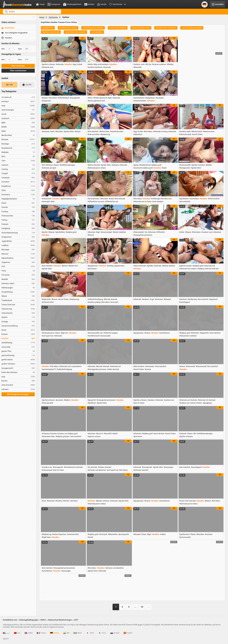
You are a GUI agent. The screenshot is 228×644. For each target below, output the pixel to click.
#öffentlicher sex (112, 202)
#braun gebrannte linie (96, 101)
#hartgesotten (185, 168)
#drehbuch (92, 403)
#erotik (90, 537)
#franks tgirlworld (100, 98)
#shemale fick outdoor (188, 269)
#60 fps (148, 64)
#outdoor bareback (95, 67)
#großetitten (184, 199)
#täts (53, 202)
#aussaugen (169, 467)
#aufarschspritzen (59, 534)
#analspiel (160, 98)
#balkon (67, 400)
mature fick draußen (118, 28)
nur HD (27, 85)
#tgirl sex (64, 333)
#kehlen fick (73, 266)
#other (182, 232)
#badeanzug (105, 134)
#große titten (106, 165)
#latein (193, 534)
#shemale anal (47, 67)
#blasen (51, 232)
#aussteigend (185, 302)
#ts (146, 232)
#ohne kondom (214, 199)
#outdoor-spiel (185, 132)
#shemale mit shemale (206, 400)
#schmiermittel (48, 302)
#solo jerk (114, 302)
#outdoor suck (139, 64)
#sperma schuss (94, 436)
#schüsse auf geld (49, 168)
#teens (56, 165)
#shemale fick (209, 266)
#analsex (145, 299)
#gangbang (207, 403)
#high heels (46, 299)
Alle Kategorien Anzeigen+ (18, 394)
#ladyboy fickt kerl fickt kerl (208, 269)
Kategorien (53, 17)
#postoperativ (124, 534)
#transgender (75, 98)
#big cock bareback (101, 64)
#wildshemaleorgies (67, 165)
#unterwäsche (139, 98)
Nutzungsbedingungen (29, 620)
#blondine (59, 132)
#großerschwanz (48, 400)
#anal (52, 132)
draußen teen (48, 28)
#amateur (74, 501)
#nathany (115, 165)
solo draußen (97, 32)
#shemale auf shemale (188, 400)
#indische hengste (111, 333)
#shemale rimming (160, 132)
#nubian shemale (105, 467)
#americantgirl (106, 232)
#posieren (59, 400)
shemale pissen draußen (93, 28)
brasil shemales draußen (75, 32)
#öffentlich (161, 232)
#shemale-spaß (185, 134)
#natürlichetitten (140, 101)
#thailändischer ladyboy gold (150, 165)
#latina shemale (94, 165)
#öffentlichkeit (63, 98)
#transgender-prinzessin (143, 235)
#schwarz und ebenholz (97, 470)
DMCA (43, 620)
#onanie (148, 369)
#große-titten (69, 132)
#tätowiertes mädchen (188, 336)
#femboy (59, 501)
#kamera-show (209, 132)
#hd (43, 165)
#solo (44, 501)
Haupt (42, 17)
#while (90, 64)
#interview (159, 299)
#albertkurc (138, 134)
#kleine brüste (197, 132)
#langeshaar (150, 98)
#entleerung (192, 299)
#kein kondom (139, 366)
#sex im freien (139, 403)
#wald (164, 168)
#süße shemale (113, 369)
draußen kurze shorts (68, 28)
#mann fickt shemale (117, 199)
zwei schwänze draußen (192, 28)
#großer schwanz (48, 64)
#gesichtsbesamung (68, 199)
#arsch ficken (197, 134)
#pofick (45, 232)
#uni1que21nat (48, 336)
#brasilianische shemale (73, 467)
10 (142, 607)
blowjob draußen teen (141, 28)
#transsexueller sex (95, 333)
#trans (90, 98)
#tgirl (110, 98)
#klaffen (209, 165)
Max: (24, 49)
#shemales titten (48, 436)
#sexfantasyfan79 (49, 369)
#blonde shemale (111, 299)
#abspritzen (46, 101)
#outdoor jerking (94, 302)
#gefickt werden (186, 266)
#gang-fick (92, 400)
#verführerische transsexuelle (99, 336)
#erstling (110, 266)
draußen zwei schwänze (166, 28)
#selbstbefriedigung (95, 299)
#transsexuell (201, 366)
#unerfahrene (164, 333)
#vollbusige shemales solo (161, 199)
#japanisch (213, 299)
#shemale (60, 64)
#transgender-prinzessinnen (64, 568)
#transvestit (191, 366)
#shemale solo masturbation (70, 366)
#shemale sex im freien (142, 202)
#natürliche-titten (117, 132)
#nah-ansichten (94, 134)
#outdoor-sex (169, 400)
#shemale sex (115, 366)
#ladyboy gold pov (63, 436)
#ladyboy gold (71, 232)
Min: (7, 49)
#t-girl (152, 299)
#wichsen (183, 299)
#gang (136, 165)
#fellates (170, 64)
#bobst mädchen (119, 232)
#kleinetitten (113, 534)
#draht (115, 434)
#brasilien (200, 534)
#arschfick (53, 98)
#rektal (163, 534)
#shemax (49, 165)
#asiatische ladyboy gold (143, 168)
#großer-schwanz (198, 165)
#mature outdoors (159, 64)
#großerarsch (185, 534)
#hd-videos (148, 132)
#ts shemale (92, 467)
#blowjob (167, 299)
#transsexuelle (185, 165)
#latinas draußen (169, 266)
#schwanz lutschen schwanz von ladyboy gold (60, 434)
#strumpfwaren (93, 199)
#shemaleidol (139, 232)
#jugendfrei (205, 333)
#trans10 (99, 434)
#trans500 (108, 434)
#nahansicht (47, 199)
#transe (78, 132)
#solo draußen (158, 202)
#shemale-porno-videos (97, 168)
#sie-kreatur (194, 199)
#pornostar (138, 436)
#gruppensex (93, 266)
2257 (76, 620)
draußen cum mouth (51, 32)
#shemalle (138, 67)
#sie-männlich (93, 132)
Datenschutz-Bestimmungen (60, 620)
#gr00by (150, 266)
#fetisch (91, 235)
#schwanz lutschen (141, 470)
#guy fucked (78, 64)
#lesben (45, 98)
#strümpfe (46, 202)
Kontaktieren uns (10, 620)
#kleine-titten (104, 132)
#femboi (66, 501)
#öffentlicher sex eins (96, 202)
